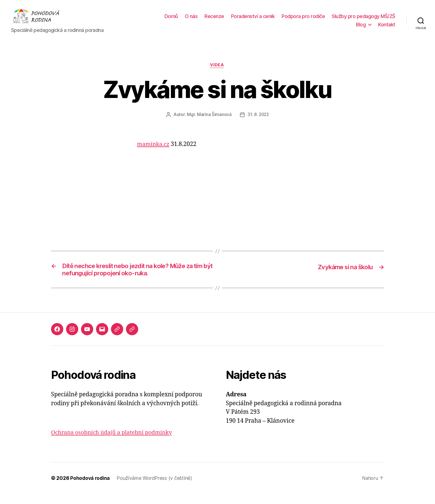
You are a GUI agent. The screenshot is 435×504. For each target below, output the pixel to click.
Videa (217, 74)
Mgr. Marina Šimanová (209, 123)
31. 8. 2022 (258, 123)
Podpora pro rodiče (374, 20)
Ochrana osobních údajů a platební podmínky (114, 443)
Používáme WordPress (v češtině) (155, 488)
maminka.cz (154, 153)
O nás (261, 20)
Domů (241, 20)
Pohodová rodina (91, 488)
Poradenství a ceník (323, 20)
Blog (361, 29)
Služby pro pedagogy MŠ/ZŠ (318, 29)
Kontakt (387, 29)
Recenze (285, 20)
